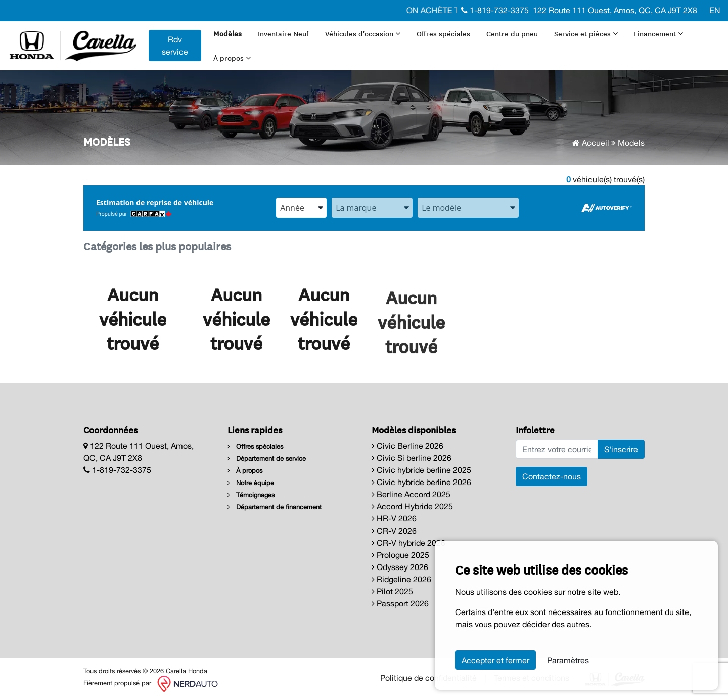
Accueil (591, 143)
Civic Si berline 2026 (412, 458)
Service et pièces (586, 33)
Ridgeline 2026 (401, 579)
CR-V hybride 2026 (408, 543)
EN (715, 10)
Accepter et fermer (495, 660)
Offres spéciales (443, 33)
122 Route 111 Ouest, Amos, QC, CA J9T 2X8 (615, 10)
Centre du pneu (512, 33)
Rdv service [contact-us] (175, 46)
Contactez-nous (552, 476)
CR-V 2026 (394, 531)
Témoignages (251, 495)
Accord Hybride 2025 (412, 506)
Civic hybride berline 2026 (421, 482)
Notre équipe (251, 483)
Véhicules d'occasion (363, 33)
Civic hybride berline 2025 (421, 470)
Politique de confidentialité (428, 678)
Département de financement (275, 507)
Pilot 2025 (392, 591)
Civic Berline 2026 (407, 446)
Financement (658, 33)
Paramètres (568, 660)
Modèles (227, 33)
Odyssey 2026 (400, 567)
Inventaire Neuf (283, 33)
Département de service (267, 458)
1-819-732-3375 (495, 10)
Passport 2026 (400, 603)
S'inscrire (621, 449)
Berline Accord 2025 (411, 494)
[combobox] (301, 208)
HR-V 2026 (394, 518)
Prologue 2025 (400, 555)
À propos (232, 58)
